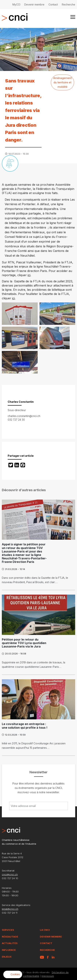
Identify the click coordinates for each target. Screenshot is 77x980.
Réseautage (10, 937)
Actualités (10, 943)
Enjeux (7, 957)
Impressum (48, 976)
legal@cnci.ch (10, 909)
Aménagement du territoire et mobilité (62, 82)
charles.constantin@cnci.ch (24, 416)
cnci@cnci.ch (10, 874)
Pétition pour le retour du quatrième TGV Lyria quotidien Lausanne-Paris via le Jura (24, 643)
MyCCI (16, 4)
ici (29, 275)
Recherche (68, 4)
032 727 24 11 (10, 913)
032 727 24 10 (10, 878)
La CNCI (45, 930)
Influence (9, 950)
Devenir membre (34, 4)
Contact (53, 4)
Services (8, 930)
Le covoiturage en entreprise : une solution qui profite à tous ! (25, 726)
